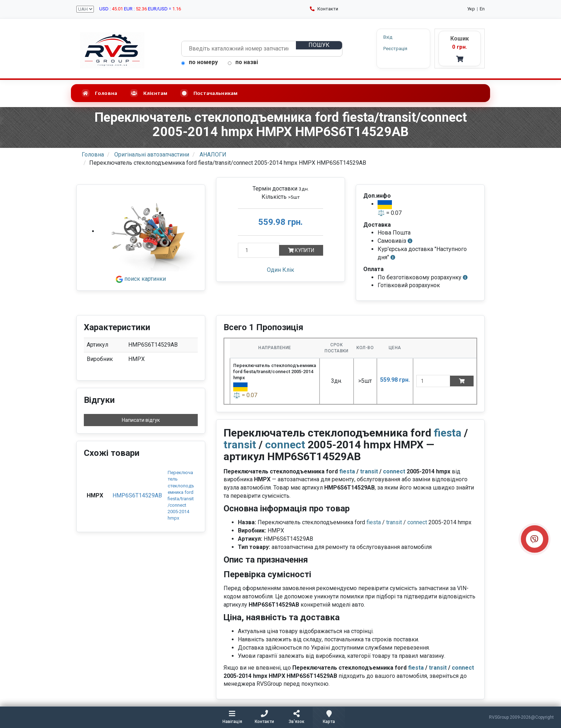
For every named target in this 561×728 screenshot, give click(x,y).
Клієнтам (149, 93)
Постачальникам (209, 93)
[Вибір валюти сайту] (85, 9)
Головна (99, 93)
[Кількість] (259, 250)
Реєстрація (395, 49)
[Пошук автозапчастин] (239, 49)
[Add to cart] (462, 381)
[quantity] (433, 381)
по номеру (200, 62)
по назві (243, 62)
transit (240, 445)
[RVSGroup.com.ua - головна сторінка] (112, 50)
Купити (301, 250)
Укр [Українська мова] (471, 9)
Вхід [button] (388, 37)
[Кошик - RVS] (460, 49)
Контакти (324, 9)
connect (285, 445)
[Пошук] (319, 45)
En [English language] (482, 9)
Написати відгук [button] (141, 420)
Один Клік (280, 270)
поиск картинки (141, 279)
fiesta (448, 433)
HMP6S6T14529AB (137, 495)
